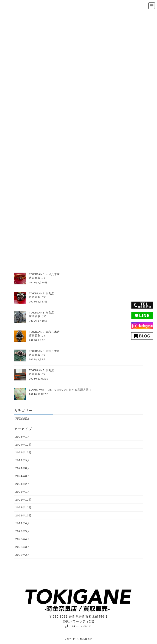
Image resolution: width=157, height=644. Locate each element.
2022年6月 (23, 523)
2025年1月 (23, 437)
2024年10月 (24, 452)
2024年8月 (23, 468)
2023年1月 (23, 492)
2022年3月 (23, 547)
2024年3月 (23, 476)
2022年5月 (23, 531)
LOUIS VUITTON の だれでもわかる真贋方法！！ (62, 390)
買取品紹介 (23, 418)
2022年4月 (23, 539)
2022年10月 (24, 515)
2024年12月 (24, 445)
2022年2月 (23, 555)
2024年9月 (23, 460)
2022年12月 (24, 500)
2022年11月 (24, 507)
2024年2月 (23, 484)
